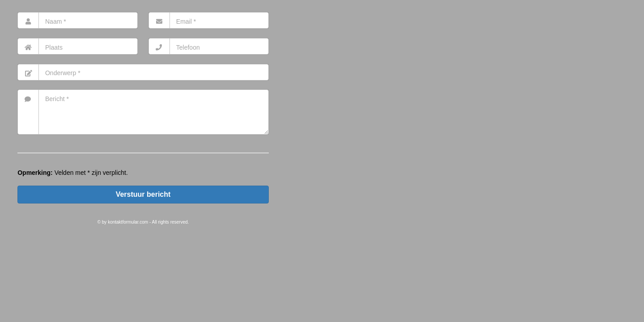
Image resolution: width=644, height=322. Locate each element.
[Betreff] (143, 72)
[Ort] (78, 46)
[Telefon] (209, 46)
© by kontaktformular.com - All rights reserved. (143, 222)
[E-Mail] (209, 20)
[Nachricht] (143, 112)
